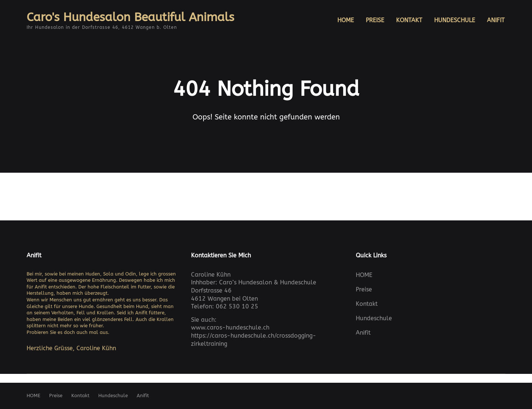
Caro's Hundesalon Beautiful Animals (130, 17)
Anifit (42, 287)
